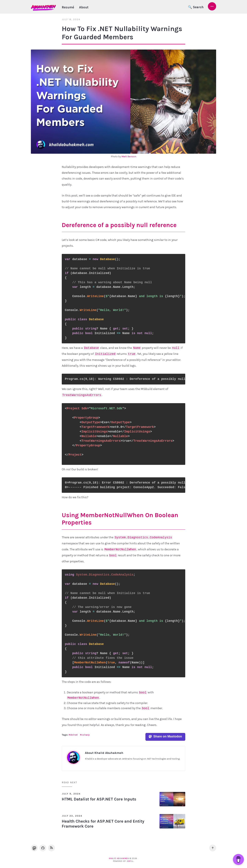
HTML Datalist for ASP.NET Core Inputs (99, 799)
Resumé (68, 7)
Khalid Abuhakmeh (119, 858)
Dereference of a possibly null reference (119, 225)
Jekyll (130, 861)
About (84, 7)
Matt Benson (129, 157)
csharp (86, 735)
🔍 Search (196, 7)
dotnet (74, 735)
